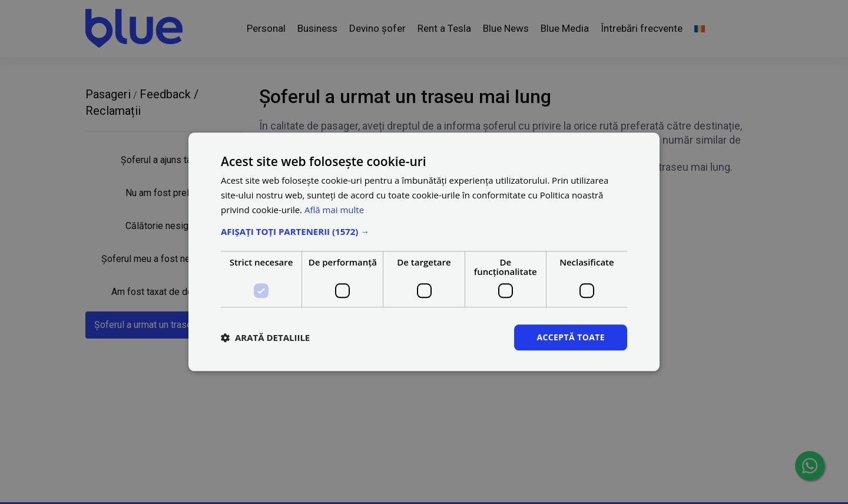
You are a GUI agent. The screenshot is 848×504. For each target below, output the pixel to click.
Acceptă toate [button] (571, 337)
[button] (424, 231)
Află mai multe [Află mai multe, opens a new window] (334, 210)
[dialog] (424, 252)
